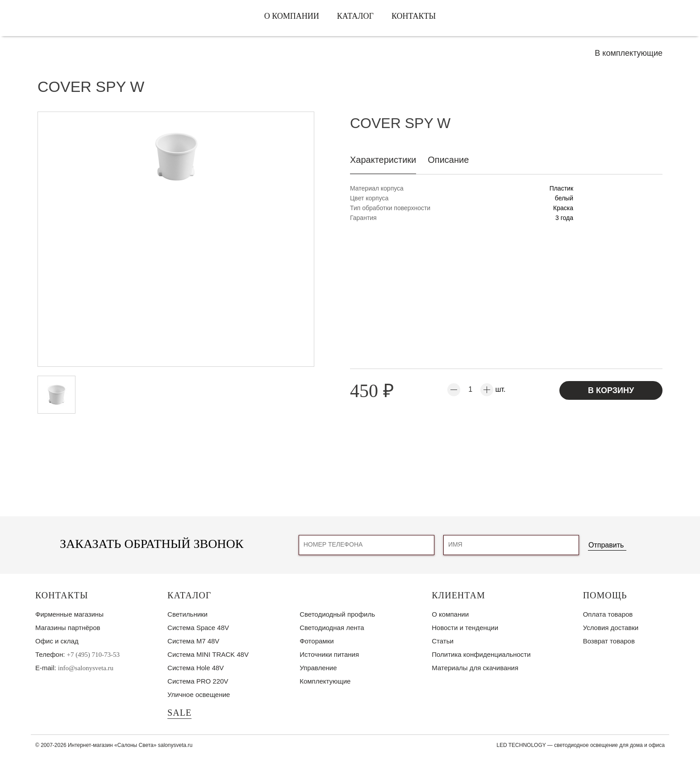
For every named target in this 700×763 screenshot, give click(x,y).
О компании (292, 16)
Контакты (414, 16)
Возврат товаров (609, 641)
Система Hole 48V (196, 668)
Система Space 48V (198, 628)
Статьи (443, 641)
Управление (318, 668)
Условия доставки (611, 628)
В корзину (611, 390)
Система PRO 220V (198, 681)
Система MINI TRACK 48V (208, 654)
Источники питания (329, 654)
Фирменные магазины (69, 614)
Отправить (606, 545)
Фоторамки (317, 641)
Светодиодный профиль (337, 614)
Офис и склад (57, 641)
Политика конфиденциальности (481, 654)
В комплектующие (629, 53)
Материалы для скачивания (475, 668)
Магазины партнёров (68, 628)
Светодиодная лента (332, 628)
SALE (179, 713)
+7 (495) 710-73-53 (93, 655)
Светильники (187, 614)
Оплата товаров (608, 614)
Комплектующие (325, 681)
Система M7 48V (193, 641)
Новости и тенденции (465, 628)
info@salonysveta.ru (86, 668)
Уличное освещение (199, 695)
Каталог (355, 16)
